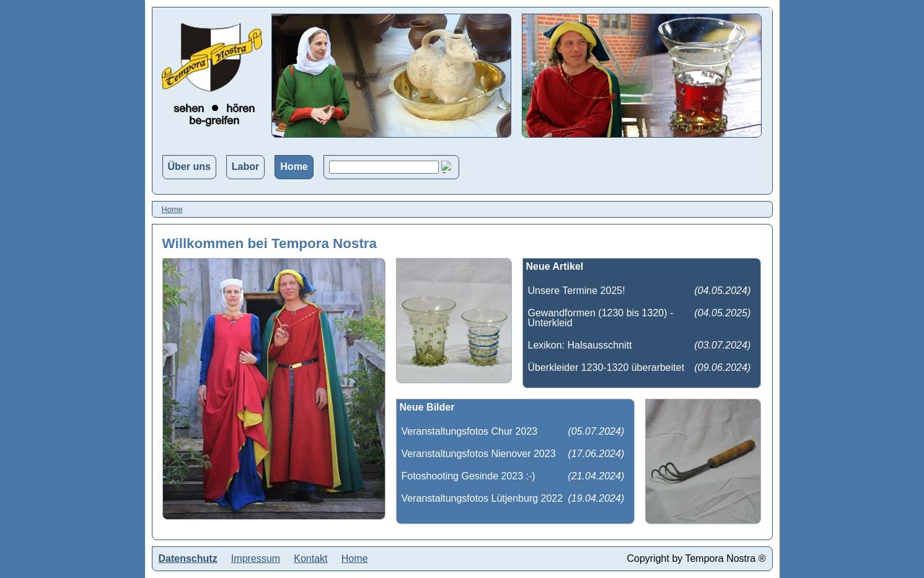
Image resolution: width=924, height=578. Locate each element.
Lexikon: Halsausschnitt (580, 345)
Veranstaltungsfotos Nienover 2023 (479, 454)
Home (294, 167)
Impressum (256, 558)
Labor (245, 167)
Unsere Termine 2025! (577, 291)
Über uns (189, 167)
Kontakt (310, 558)
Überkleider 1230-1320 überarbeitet (606, 367)
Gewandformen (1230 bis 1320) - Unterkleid (601, 318)
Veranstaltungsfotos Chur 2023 (470, 431)
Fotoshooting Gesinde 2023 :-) (469, 476)
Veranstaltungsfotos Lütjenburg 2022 (482, 498)
